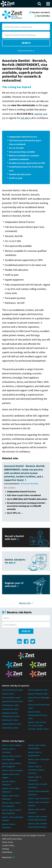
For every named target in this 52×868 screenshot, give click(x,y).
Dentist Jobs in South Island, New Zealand (38, 818)
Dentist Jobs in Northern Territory (39, 761)
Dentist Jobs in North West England (11, 765)
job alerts (26, 118)
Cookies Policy (8, 845)
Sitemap (6, 849)
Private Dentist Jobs (11, 698)
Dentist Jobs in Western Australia (38, 793)
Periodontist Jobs (10, 709)
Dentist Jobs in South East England (12, 758)
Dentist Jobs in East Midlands (11, 797)
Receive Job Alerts (40, 12)
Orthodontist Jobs (10, 705)
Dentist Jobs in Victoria (38, 798)
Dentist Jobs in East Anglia (11, 776)
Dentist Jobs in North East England (11, 804)
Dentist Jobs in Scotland (9, 751)
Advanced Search (26, 51)
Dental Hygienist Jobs (38, 690)
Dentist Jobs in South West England (12, 812)
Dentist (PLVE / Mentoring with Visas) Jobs (38, 715)
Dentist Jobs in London (12, 770)
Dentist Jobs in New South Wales (37, 747)
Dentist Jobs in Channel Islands (38, 804)
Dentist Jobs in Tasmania (35, 779)
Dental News (7, 852)
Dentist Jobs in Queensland (35, 754)
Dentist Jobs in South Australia (38, 786)
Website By (9, 857)
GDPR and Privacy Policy (12, 839)
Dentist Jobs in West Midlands (11, 790)
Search (26, 43)
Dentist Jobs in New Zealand (37, 811)
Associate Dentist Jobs (12, 690)
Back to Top (26, 603)
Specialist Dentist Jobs (12, 701)
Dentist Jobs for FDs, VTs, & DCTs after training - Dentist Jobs (38, 726)
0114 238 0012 (42, 16)
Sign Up (26, 631)
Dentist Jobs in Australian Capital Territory (36, 770)
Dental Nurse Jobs (10, 728)
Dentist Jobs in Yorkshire (9, 783)
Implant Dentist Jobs (11, 724)
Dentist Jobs (8, 694)
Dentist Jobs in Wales (11, 745)
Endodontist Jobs (10, 720)
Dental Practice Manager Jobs (39, 699)
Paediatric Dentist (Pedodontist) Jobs (10, 715)
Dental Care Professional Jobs (39, 706)
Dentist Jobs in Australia (9, 826)
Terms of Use (8, 842)
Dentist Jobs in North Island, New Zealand (37, 825)
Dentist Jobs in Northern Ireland (13, 819)
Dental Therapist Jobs (38, 694)
